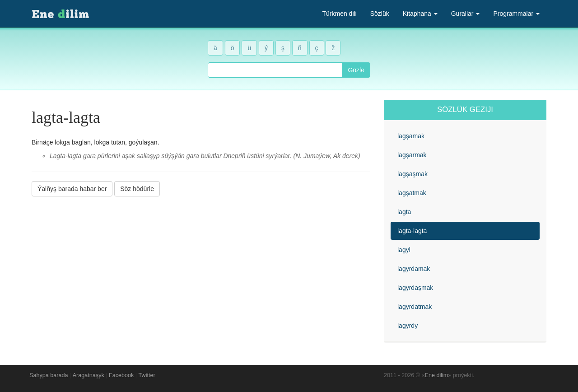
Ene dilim (437, 375)
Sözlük (380, 14)
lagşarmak (412, 155)
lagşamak (411, 136)
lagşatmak (412, 193)
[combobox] (275, 70)
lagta (404, 212)
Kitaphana (420, 14)
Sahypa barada (49, 375)
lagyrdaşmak (415, 288)
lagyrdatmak (415, 307)
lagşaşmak (413, 174)
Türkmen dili (339, 14)
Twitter (147, 375)
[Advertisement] (201, 266)
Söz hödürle (137, 189)
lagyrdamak (414, 269)
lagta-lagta (412, 231)
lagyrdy (408, 326)
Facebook (121, 375)
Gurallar (466, 14)
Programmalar (516, 14)
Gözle (356, 70)
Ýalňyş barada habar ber (72, 189)
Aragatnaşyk (89, 375)
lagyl (404, 250)
